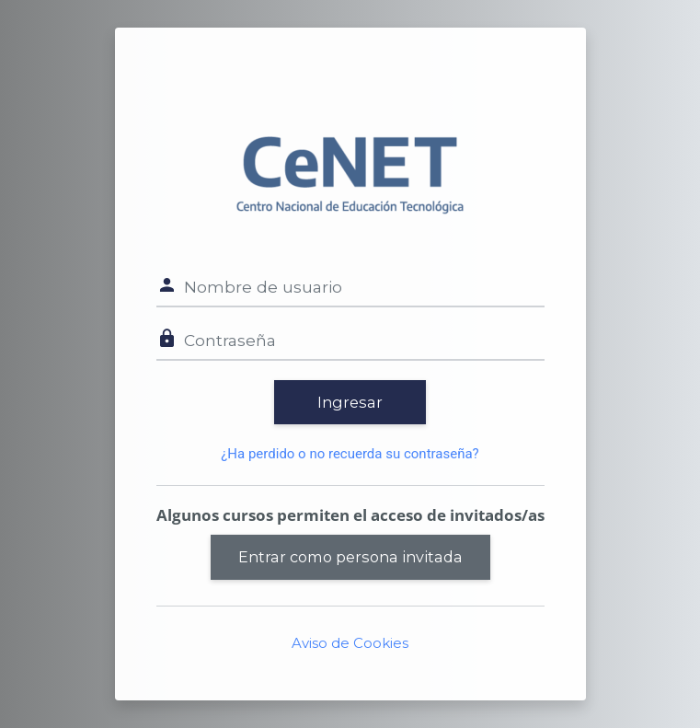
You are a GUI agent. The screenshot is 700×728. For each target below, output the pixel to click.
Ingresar (350, 402)
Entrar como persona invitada (350, 557)
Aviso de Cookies (350, 643)
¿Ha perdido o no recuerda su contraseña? (350, 454)
